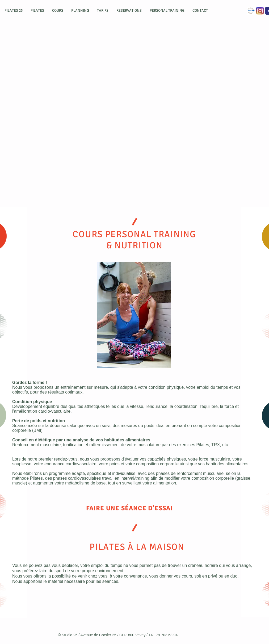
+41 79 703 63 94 (163, 635)
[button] (14, 11)
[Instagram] (260, 11)
